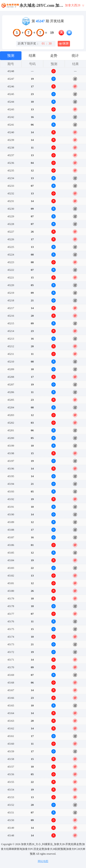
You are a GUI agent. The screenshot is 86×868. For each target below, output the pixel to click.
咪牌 (64, 44)
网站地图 (43, 861)
